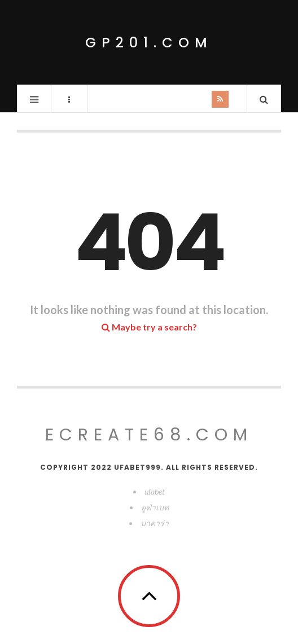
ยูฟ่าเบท (155, 507)
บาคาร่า (155, 523)
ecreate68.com (149, 435)
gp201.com (149, 43)
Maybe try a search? (149, 327)
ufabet (155, 491)
